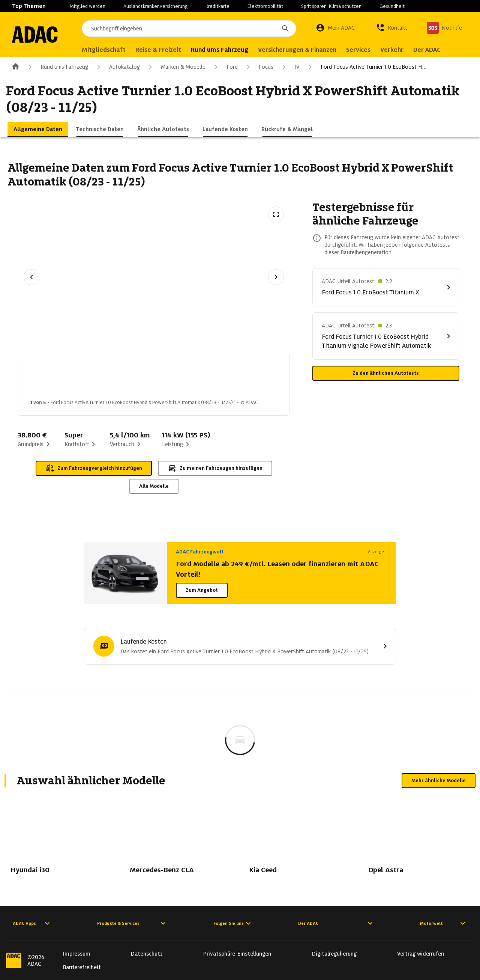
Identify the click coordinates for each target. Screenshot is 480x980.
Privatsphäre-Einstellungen (237, 954)
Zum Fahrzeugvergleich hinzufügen (94, 468)
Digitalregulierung (334, 954)
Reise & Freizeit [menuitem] (165, 50)
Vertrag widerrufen (421, 954)
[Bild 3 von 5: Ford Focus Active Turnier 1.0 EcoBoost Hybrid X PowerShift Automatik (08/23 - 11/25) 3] (169, 378)
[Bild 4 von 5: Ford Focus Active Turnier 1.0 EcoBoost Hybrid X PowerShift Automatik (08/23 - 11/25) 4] (228, 378)
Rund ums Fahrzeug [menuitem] (226, 50)
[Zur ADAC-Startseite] (38, 35)
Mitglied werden (88, 6)
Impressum (77, 954)
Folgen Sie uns (233, 923)
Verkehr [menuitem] (399, 50)
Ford (225, 67)
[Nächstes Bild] (276, 277)
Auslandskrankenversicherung (155, 6)
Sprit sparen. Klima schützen (331, 6)
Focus (259, 67)
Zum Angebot (202, 590)
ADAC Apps (32, 923)
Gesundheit (392, 6)
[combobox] (192, 29)
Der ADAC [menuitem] (434, 50)
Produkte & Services (132, 923)
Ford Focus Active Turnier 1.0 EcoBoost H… (366, 67)
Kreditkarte (217, 6)
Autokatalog (117, 67)
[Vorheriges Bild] (31, 277)
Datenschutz (147, 954)
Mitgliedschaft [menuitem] (110, 50)
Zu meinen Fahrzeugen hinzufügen (215, 468)
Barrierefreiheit (82, 967)
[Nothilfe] (444, 28)
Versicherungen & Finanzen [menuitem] (304, 50)
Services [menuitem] (365, 50)
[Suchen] (285, 29)
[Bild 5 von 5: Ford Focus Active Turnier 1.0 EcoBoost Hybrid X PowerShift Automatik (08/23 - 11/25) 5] (288, 378)
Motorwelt (444, 923)
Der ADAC (336, 923)
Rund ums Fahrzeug (57, 67)
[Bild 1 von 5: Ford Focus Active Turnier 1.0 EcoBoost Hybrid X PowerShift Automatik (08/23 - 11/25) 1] (51, 378)
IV (289, 67)
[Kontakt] (391, 28)
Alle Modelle (154, 486)
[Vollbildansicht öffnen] (276, 214)
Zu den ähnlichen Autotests (386, 373)
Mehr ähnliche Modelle (439, 780)
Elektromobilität (265, 6)
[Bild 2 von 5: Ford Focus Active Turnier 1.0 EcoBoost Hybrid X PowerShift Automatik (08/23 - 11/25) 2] (110, 378)
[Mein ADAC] (335, 28)
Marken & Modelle (176, 67)
